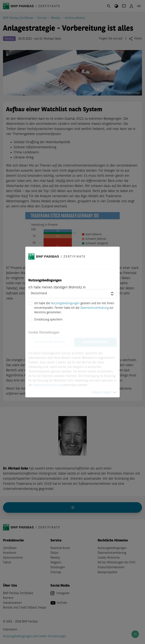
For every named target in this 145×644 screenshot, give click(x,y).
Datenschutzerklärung (94, 308)
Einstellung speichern (48, 320)
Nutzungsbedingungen (65, 303)
